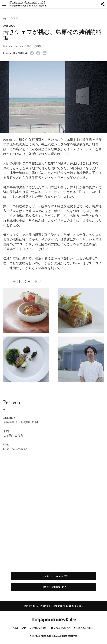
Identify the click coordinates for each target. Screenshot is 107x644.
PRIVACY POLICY (60, 628)
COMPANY (20, 628)
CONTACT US (38, 628)
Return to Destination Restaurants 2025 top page (54, 606)
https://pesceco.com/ (15, 449)
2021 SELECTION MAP (54, 587)
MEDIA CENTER (84, 628)
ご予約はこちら (13, 436)
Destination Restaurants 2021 (54, 576)
